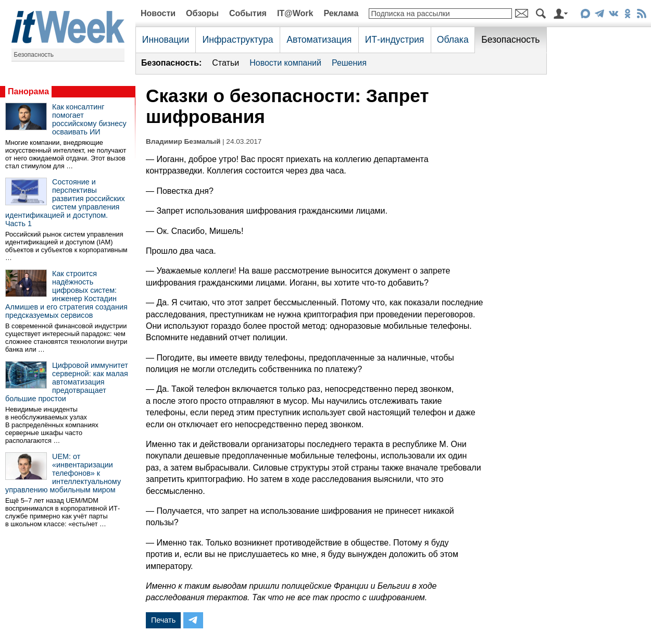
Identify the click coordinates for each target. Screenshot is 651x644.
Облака (453, 40)
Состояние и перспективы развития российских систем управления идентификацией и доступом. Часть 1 (65, 203)
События (248, 13)
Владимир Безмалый (183, 141)
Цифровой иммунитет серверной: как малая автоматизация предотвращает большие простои (67, 382)
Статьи (226, 63)
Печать (163, 620)
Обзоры (202, 13)
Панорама (28, 91)
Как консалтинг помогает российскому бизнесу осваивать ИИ (89, 119)
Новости (158, 13)
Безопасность (34, 55)
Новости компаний (285, 63)
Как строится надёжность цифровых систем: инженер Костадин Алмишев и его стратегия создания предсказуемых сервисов (66, 294)
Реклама (341, 13)
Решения (349, 63)
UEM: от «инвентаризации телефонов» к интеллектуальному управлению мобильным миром (63, 473)
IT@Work (295, 13)
